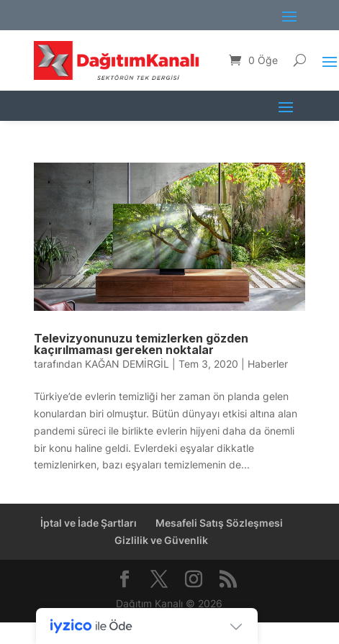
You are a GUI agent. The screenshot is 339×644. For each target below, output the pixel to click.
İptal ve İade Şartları (89, 523)
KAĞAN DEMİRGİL (127, 364)
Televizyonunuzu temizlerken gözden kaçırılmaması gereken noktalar (141, 344)
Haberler (268, 364)
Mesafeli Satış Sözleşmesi (219, 523)
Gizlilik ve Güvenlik (161, 540)
